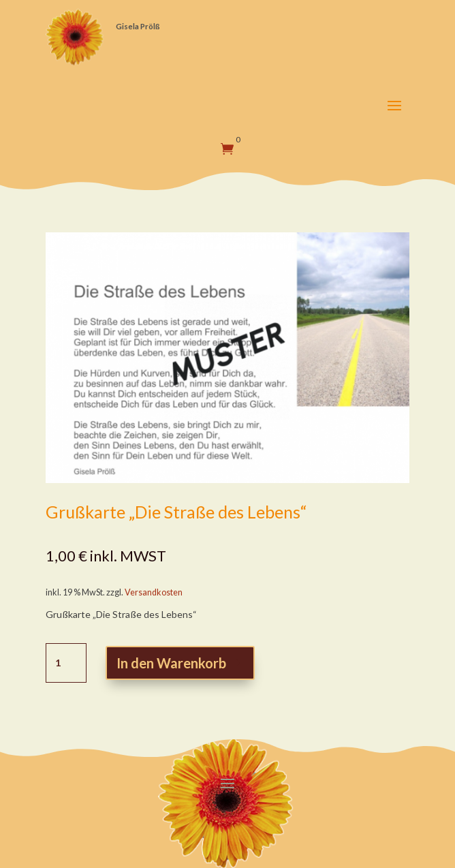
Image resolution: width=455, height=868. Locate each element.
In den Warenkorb (171, 663)
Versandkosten (154, 592)
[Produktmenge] (66, 663)
